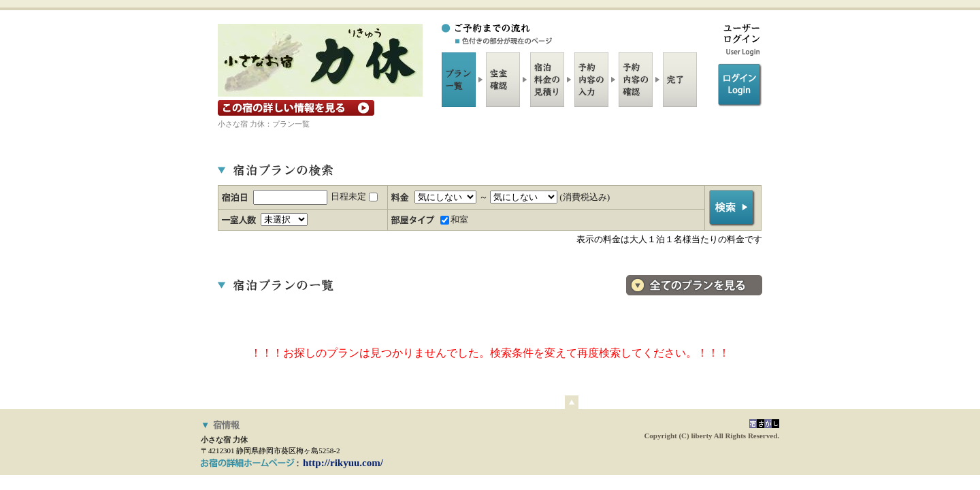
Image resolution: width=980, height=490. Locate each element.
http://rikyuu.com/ (343, 463)
